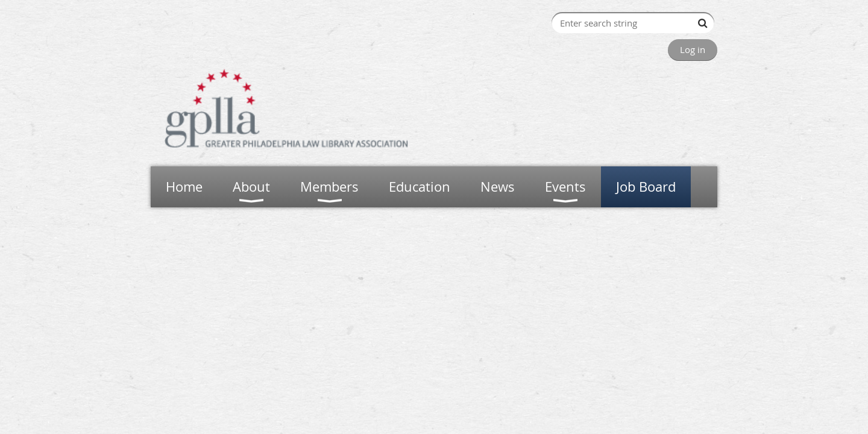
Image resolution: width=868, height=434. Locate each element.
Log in (693, 49)
